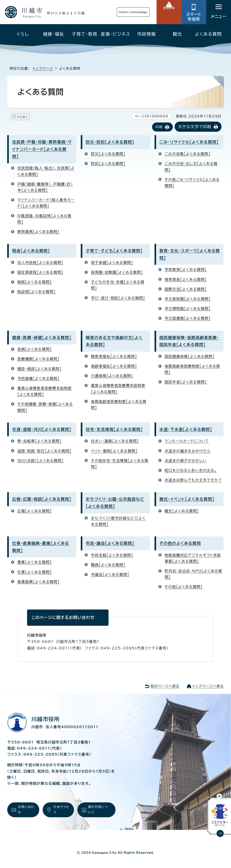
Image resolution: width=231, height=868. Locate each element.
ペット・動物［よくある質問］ (114, 451)
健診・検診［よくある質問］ (39, 369)
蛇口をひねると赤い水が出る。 (191, 471)
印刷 (159, 127)
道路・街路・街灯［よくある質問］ (44, 451)
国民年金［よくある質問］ (186, 382)
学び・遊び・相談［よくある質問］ (118, 298)
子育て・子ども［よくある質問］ (114, 251)
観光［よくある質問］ (182, 511)
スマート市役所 (194, 17)
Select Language (122, 12)
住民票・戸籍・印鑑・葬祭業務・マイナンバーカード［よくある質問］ (42, 150)
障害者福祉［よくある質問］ (114, 357)
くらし (23, 34)
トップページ (43, 68)
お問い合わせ (25, 811)
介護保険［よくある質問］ (112, 376)
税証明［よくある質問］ (36, 292)
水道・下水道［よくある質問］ (186, 430)
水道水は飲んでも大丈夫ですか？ (193, 480)
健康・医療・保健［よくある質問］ (42, 338)
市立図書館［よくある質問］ (188, 319)
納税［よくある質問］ (35, 282)
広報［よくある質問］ (35, 511)
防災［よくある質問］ (108, 154)
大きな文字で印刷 (195, 127)
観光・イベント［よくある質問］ (187, 500)
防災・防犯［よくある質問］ (110, 142)
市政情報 (147, 34)
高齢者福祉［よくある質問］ (114, 367)
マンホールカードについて (187, 441)
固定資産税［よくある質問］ (40, 273)
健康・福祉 (54, 34)
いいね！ (27, 118)
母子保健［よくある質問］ (112, 263)
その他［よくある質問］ (184, 587)
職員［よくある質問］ (108, 565)
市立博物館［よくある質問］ (188, 309)
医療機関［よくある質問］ (38, 359)
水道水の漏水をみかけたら (188, 451)
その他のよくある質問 (180, 544)
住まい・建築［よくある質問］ (115, 441)
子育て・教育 (85, 34)
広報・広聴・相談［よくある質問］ (42, 500)
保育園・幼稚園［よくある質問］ (117, 273)
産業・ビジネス (115, 34)
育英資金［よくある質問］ (186, 280)
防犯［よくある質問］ (108, 164)
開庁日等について (99, 811)
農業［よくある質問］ (35, 563)
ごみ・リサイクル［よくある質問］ (189, 142)
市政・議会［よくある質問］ (110, 544)
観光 (177, 34)
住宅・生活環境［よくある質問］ (114, 430)
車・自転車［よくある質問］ (39, 441)
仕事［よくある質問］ (35, 572)
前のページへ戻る (165, 687)
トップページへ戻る (208, 687)
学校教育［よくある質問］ (186, 270)
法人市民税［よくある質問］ (40, 263)
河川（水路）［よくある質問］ (40, 461)
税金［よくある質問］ (31, 251)
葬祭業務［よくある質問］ (38, 232)
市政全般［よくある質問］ (112, 555)
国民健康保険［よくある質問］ (190, 357)
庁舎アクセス (61, 811)
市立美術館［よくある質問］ (188, 299)
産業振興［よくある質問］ (38, 582)
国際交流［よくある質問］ (186, 290)
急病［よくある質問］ (35, 350)
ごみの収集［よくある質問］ (188, 154)
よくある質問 (208, 34)
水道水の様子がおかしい (186, 461)
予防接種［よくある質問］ (38, 379)
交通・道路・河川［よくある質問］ (42, 430)
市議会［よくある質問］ (110, 575)
